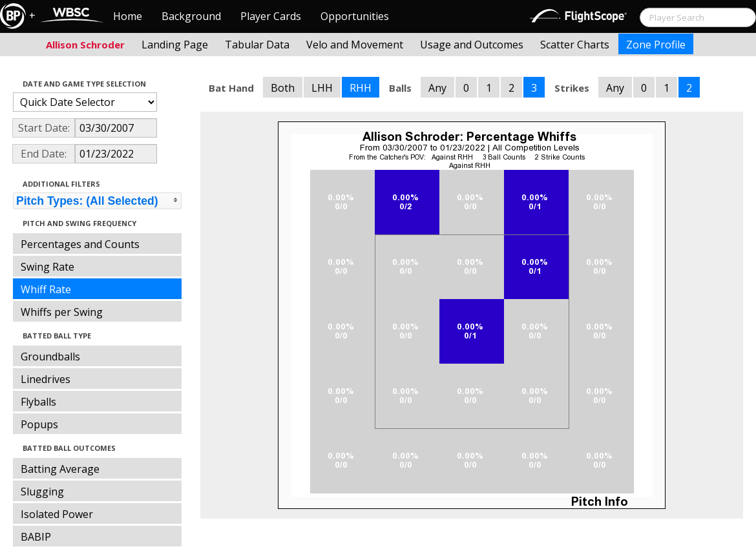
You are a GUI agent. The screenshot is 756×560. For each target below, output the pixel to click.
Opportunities (355, 16)
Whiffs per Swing (62, 312)
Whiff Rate (46, 289)
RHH (361, 88)
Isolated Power (57, 514)
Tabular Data (257, 45)
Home (128, 16)
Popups (39, 424)
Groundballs (50, 357)
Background (191, 16)
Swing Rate (47, 267)
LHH (322, 88)
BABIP (36, 537)
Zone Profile (656, 45)
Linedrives (46, 379)
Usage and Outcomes (472, 45)
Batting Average (60, 469)
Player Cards (271, 16)
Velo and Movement (355, 45)
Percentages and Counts (80, 244)
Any (437, 88)
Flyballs (38, 402)
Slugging (42, 492)
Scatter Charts (575, 45)
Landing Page (175, 45)
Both (283, 88)
